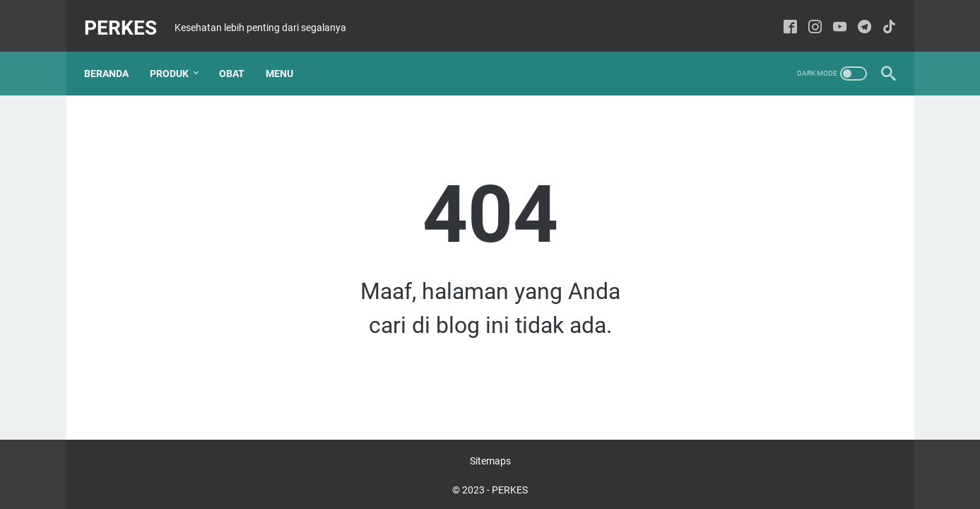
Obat (240, 56)
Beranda (114, 56)
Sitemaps (490, 458)
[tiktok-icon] (882, 17)
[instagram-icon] (808, 17)
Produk (177, 56)
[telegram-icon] (857, 17)
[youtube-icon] (833, 17)
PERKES (128, 17)
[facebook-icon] (783, 17)
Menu (287, 56)
